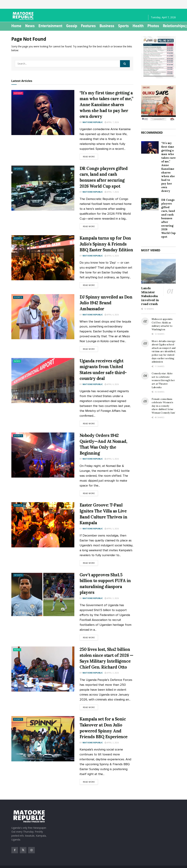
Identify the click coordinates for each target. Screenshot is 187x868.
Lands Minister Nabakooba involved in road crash (150, 296)
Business (107, 26)
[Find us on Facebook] (15, 850)
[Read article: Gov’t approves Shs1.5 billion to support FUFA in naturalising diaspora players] (43, 594)
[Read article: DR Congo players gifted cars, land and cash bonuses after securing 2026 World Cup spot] (43, 188)
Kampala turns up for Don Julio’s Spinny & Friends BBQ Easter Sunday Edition (106, 244)
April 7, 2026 (112, 122)
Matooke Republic (93, 122)
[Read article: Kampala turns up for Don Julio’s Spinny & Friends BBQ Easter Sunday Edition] (43, 258)
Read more (91, 156)
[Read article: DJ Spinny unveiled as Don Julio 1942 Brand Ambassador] (43, 317)
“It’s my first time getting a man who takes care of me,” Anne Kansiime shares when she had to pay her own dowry (106, 105)
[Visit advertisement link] (158, 57)
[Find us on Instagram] (31, 850)
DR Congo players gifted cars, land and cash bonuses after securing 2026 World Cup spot (168, 218)
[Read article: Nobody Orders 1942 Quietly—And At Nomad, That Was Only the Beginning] (43, 455)
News (30, 26)
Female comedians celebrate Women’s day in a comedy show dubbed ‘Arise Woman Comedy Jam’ (163, 406)
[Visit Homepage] (24, 16)
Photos (153, 26)
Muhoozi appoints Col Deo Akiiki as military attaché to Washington (162, 324)
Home (16, 26)
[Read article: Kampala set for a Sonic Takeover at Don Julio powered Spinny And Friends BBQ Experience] (43, 739)
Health (138, 26)
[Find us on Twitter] (23, 850)
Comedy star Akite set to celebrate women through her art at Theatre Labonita (163, 380)
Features (88, 26)
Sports (123, 26)
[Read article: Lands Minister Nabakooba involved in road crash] (158, 271)
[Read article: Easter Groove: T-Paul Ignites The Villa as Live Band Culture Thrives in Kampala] (43, 525)
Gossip (72, 26)
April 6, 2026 (112, 256)
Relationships (174, 26)
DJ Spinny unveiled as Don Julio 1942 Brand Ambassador (106, 303)
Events (18, 238)
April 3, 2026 (112, 598)
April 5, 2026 (112, 459)
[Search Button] (125, 64)
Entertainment (50, 26)
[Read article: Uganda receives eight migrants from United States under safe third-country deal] (43, 381)
